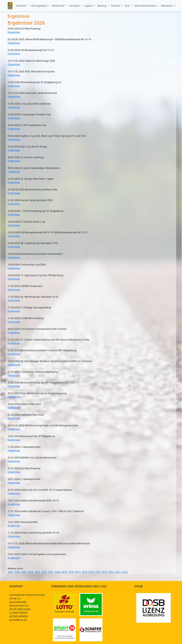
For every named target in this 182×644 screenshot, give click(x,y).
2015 (91, 572)
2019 (64, 572)
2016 (84, 572)
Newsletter (167, 6)
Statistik (116, 6)
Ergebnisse (14, 32)
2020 (57, 572)
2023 (37, 572)
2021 (51, 572)
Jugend (89, 6)
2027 (10, 572)
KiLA (128, 6)
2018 (71, 572)
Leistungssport (39, 6)
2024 (31, 572)
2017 (78, 572)
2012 (111, 572)
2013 (105, 572)
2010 (125, 572)
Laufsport (75, 6)
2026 (17, 572)
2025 (24, 572)
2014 (98, 572)
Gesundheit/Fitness (146, 6)
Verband (21, 6)
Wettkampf (59, 6)
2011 (118, 572)
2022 (44, 572)
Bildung (102, 6)
